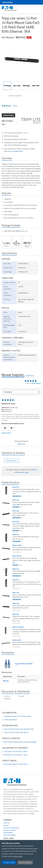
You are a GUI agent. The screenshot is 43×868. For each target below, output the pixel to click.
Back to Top (22, 444)
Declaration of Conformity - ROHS (16, 751)
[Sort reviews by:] (21, 392)
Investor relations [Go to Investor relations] (10, 830)
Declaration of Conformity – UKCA (16, 755)
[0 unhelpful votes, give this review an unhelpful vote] (12, 428)
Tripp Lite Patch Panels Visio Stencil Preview (19, 729)
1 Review (15, 106)
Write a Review (36, 383)
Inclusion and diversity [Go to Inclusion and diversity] (11, 828)
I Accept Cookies (9, 862)
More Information (25, 862)
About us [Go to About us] (7, 823)
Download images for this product (16, 764)
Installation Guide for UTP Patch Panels (18, 716)
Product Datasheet (10, 720)
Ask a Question (12, 461)
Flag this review (6, 433)
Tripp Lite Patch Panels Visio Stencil (16, 732)
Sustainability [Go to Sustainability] (8, 833)
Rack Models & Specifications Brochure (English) (20, 742)
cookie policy (18, 856)
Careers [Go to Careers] (6, 825)
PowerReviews (30, 375)
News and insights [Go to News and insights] (10, 835)
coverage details (17, 151)
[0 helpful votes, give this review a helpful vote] (5, 428)
